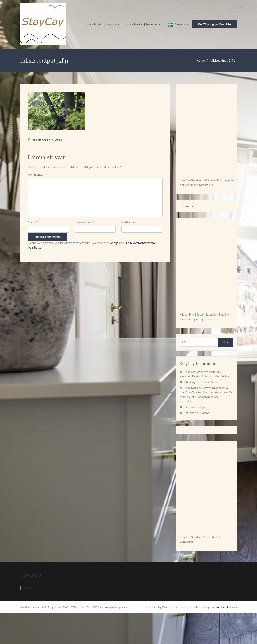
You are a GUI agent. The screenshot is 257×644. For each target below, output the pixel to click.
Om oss (188, 206)
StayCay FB (31, 575)
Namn (33, 222)
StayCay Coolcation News (201, 382)
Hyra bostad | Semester (142, 24)
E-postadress (84, 222)
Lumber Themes (226, 607)
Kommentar (37, 174)
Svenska (180, 24)
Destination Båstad (197, 413)
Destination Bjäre (196, 407)
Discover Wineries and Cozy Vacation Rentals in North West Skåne (204, 374)
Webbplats (129, 222)
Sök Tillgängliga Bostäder (214, 24)
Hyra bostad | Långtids (102, 24)
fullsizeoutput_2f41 (47, 140)
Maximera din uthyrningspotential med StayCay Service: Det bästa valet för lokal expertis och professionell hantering (206, 394)
